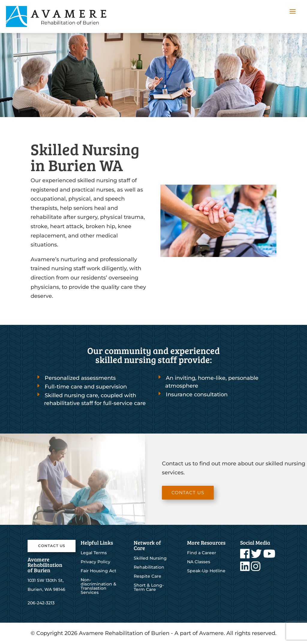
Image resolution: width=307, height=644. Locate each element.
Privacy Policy (95, 562)
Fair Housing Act (98, 571)
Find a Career (202, 553)
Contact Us (188, 493)
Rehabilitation (149, 567)
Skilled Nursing (150, 558)
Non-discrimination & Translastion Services (98, 586)
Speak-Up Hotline (206, 571)
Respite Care (148, 576)
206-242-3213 (41, 603)
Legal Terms (94, 553)
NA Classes (199, 562)
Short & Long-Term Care (149, 588)
